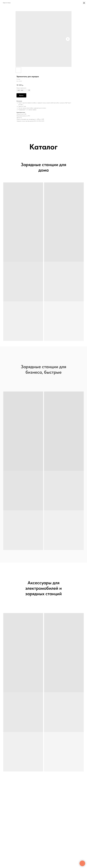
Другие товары (7, 3)
